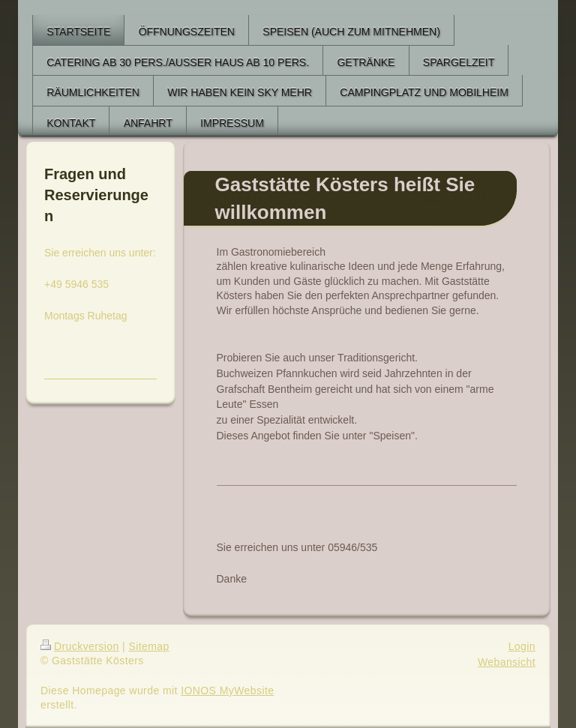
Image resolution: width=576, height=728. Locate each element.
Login (522, 646)
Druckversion (80, 646)
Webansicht (507, 662)
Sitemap (148, 646)
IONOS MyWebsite (227, 691)
